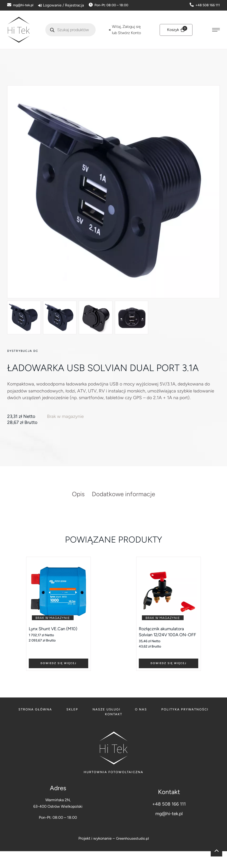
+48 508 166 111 (169, 821)
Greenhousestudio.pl (132, 855)
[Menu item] (35, 726)
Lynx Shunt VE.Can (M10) (55, 645)
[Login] (61, 5)
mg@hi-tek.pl (169, 830)
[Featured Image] (58, 607)
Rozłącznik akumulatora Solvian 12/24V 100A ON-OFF (165, 651)
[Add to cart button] (58, 679)
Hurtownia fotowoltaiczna (113, 789)
